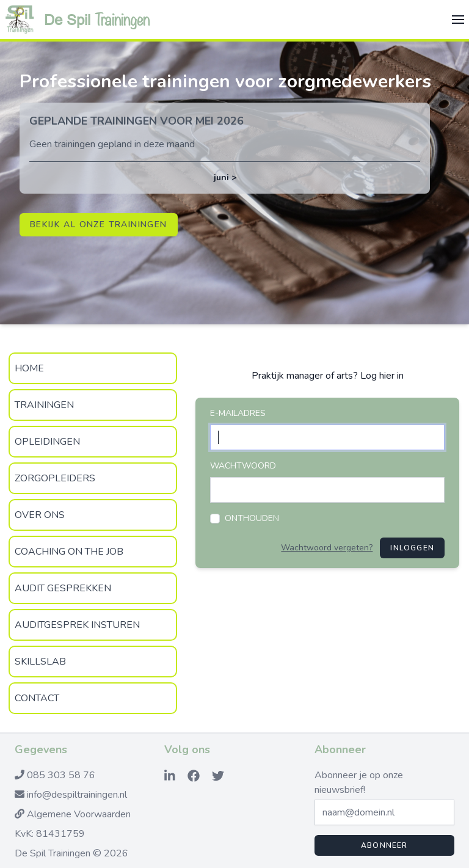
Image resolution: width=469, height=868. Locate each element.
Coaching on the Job (69, 552)
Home (29, 368)
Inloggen (412, 548)
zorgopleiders (55, 478)
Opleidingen (47, 442)
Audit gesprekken (63, 588)
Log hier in (382, 376)
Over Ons (40, 515)
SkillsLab (40, 662)
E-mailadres (238, 413)
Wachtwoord (243, 466)
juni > (225, 177)
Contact (37, 698)
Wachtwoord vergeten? (327, 548)
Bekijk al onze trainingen (99, 224)
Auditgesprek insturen (77, 625)
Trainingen (44, 405)
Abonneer (384, 845)
